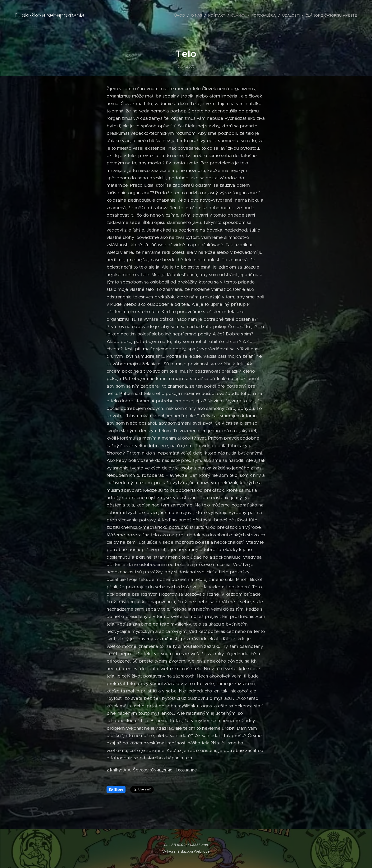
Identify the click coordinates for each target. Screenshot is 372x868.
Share (116, 789)
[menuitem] (193, 15)
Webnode (202, 851)
